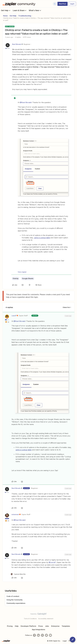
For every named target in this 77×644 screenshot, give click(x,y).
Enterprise (55, 626)
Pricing (10, 626)
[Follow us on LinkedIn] (38, 635)
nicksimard (15, 514)
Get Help (6, 10)
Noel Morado (17, 44)
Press (41, 626)
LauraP (14, 316)
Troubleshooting (25, 16)
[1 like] (18, 574)
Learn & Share (20, 10)
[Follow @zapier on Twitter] (46, 635)
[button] (63, 4)
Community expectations (16, 603)
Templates (66, 626)
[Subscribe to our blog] (42, 635)
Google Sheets (28, 278)
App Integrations (38, 630)
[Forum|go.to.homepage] (19, 4)
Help (17, 626)
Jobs (47, 626)
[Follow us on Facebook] (34, 635)
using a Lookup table (42, 238)
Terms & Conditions (30, 619)
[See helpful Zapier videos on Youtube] (50, 635)
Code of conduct (13, 596)
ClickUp (16, 278)
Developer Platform (28, 626)
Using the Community (15, 600)
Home (5, 16)
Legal (65, 641)
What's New (35, 10)
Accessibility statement (46, 619)
